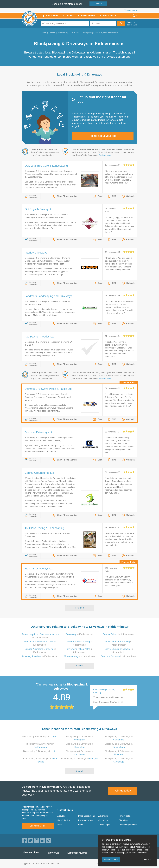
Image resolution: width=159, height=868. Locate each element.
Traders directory (86, 820)
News (60, 825)
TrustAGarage (53, 853)
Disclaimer (124, 820)
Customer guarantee (128, 825)
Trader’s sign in (131, 10)
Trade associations (86, 816)
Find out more (105, 155)
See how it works (38, 826)
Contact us (103, 820)
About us (61, 816)
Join (98, 4)
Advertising (103, 816)
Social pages (104, 825)
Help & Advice (64, 820)
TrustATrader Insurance (77, 853)
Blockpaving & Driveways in (40, 737)
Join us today (123, 791)
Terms (81, 825)
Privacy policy (125, 816)
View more (79, 608)
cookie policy (123, 853)
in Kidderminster (79, 634)
